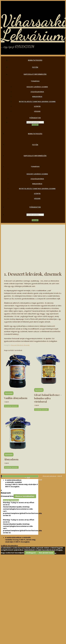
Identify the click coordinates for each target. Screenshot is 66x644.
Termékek (35, 81)
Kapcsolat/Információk (35, 74)
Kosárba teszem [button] (11, 406)
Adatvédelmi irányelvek (34, 479)
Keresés (35, 125)
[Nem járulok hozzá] (55, 553)
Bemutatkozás (35, 60)
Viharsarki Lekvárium (33, 28)
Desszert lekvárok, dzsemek (37, 87)
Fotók (35, 67)
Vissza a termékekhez (25, 496)
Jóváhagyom (31, 553)
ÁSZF (28, 478)
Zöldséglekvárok (37, 92)
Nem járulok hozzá (46, 553)
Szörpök (37, 106)
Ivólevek (37, 111)
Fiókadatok (35, 118)
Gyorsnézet (9, 393)
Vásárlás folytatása (11, 500)
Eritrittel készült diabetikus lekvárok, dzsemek (37, 102)
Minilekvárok (37, 97)
